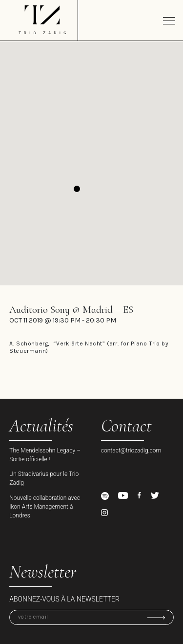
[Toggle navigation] (169, 21)
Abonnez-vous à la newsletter (64, 599)
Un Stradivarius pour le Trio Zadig (44, 478)
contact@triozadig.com (131, 451)
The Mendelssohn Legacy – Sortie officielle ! (45, 455)
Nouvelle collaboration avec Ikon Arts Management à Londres (45, 507)
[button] (77, 189)
